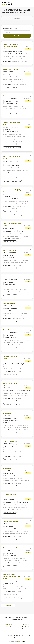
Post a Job (8, 627)
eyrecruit (8, 631)
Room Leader (7, 96)
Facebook (9, 635)
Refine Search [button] (17, 18)
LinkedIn (18, 638)
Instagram (27, 635)
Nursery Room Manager (11, 69)
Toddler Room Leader (10, 277)
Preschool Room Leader (10, 548)
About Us (11, 617)
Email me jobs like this (10, 28)
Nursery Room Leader (10, 250)
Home (5, 617)
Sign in (8, 629)
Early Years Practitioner (11, 303)
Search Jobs (26, 627)
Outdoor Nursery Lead (10, 441)
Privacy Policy (26, 617)
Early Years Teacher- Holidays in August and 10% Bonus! (12, 576)
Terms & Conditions (17, 620)
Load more (8, 606)
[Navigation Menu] (31, 3)
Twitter (17, 635)
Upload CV (25, 629)
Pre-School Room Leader (11, 521)
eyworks (18, 617)
